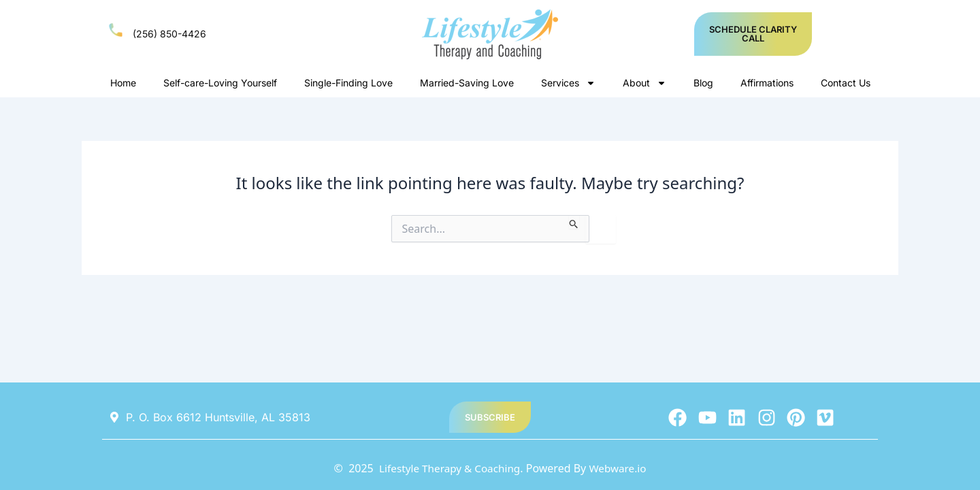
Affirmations (767, 83)
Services (568, 83)
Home (123, 83)
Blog (703, 83)
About (644, 83)
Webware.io (621, 468)
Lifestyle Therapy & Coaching (448, 468)
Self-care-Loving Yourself (220, 83)
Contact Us (846, 83)
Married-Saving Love (467, 83)
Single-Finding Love (348, 83)
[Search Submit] (574, 222)
